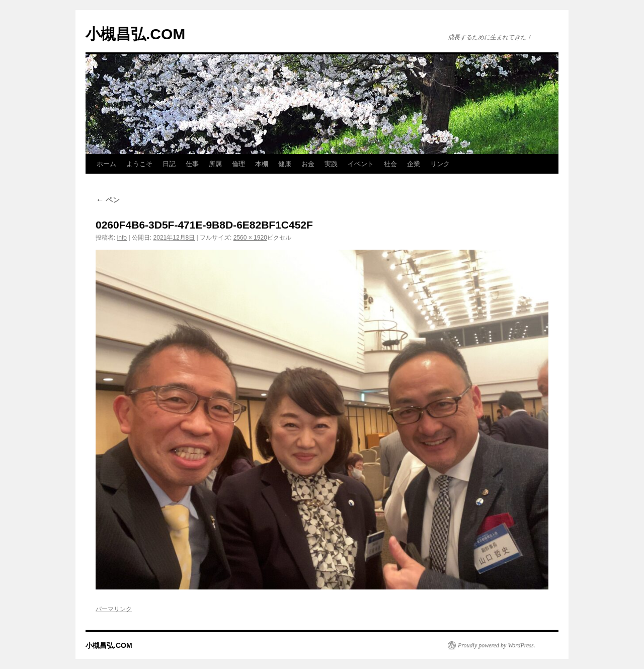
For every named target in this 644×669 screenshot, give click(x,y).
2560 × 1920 (250, 238)
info (122, 238)
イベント (361, 164)
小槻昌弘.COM (135, 34)
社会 (390, 164)
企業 (414, 164)
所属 (215, 164)
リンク (440, 164)
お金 (308, 164)
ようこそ (139, 164)
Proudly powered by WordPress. (497, 645)
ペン (108, 200)
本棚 (262, 164)
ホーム (106, 164)
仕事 (192, 164)
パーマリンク (114, 609)
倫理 (238, 164)
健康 (285, 164)
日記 (169, 164)
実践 (331, 164)
